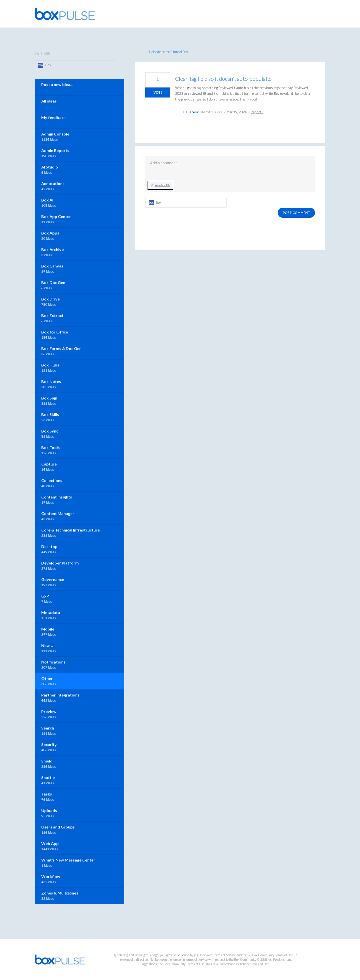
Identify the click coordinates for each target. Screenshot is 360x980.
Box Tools (50, 447)
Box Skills (50, 414)
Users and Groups (58, 827)
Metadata (51, 612)
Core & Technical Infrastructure (70, 530)
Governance (53, 579)
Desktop (49, 546)
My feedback (53, 117)
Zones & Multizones (60, 893)
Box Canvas (52, 266)
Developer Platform (60, 563)
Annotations (53, 183)
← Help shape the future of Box (166, 52)
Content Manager (58, 513)
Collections (52, 480)
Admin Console (55, 134)
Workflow (51, 876)
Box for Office (55, 332)
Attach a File (163, 185)
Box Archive (52, 249)
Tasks (47, 794)
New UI (48, 645)
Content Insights (57, 497)
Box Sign (49, 398)
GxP (45, 596)
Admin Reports (55, 150)
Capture (49, 464)
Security (49, 744)
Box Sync (50, 431)
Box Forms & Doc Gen (61, 348)
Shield (47, 761)
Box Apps (50, 233)
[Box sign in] (186, 203)
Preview (49, 711)
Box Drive (50, 299)
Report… (257, 112)
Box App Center (56, 216)
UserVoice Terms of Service (217, 955)
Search (48, 728)
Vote (158, 92)
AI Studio (50, 167)
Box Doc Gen (53, 282)
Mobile (48, 629)
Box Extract (52, 315)
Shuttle (48, 777)
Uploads (49, 810)
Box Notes (51, 381)
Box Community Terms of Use (273, 955)
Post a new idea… (57, 84)
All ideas (49, 101)
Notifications (53, 662)
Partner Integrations (60, 695)
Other (47, 678)
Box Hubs (50, 365)
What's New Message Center (68, 860)
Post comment (296, 213)
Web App (50, 843)
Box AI (47, 200)
